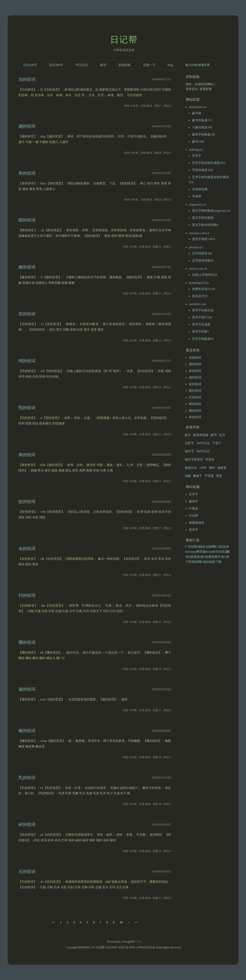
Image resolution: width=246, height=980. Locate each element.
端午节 (189, 451)
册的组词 (195, 364)
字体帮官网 (200, 189)
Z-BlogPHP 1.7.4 (131, 942)
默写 (214, 435)
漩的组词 (27, 689)
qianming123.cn (199, 283)
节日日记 (81, 65)
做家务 (222, 468)
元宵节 (189, 443)
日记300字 (56, 65)
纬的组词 (27, 361)
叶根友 (194, 508)
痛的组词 (195, 411)
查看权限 (206, 89)
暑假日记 (191, 468)
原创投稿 (125, 65)
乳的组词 (27, 778)
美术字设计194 (202, 317)
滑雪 (219, 476)
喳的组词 (195, 391)
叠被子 (198, 476)
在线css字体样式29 (205, 275)
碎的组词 (27, 824)
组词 (103, 65)
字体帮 (197, 196)
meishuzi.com (197, 304)
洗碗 (188, 476)
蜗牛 (212, 468)
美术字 (194, 530)
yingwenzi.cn (197, 204)
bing (170, 65)
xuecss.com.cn (198, 269)
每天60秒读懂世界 (198, 65)
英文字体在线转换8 (205, 225)
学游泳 (210, 459)
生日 (222, 435)
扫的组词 (27, 595)
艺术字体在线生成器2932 (209, 163)
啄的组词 (195, 404)
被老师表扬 (201, 435)
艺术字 (197, 156)
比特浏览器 (220, 552)
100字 (203, 468)
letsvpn (209, 552)
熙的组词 (27, 408)
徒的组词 (195, 384)
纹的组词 (27, 502)
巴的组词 (195, 397)
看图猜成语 (197, 523)
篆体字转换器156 (204, 134)
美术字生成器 (201, 324)
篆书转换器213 (202, 120)
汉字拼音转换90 (203, 260)
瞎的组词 (27, 220)
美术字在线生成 (203, 310)
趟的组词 (27, 126)
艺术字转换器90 (203, 339)
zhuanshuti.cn (197, 107)
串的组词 (195, 417)
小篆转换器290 (202, 127)
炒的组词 (195, 371)
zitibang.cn (196, 150)
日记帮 (124, 40)
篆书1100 (198, 142)
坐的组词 (195, 358)
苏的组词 (27, 314)
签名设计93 (200, 296)
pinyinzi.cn (196, 247)
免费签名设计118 (203, 289)
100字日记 (203, 443)
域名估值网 (207, 547)
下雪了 (217, 443)
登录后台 (192, 89)
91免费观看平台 (213, 557)
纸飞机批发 (221, 547)
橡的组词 (27, 731)
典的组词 (27, 455)
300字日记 (203, 451)
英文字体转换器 (203, 218)
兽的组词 (27, 173)
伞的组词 (27, 549)
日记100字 (30, 65)
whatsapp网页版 (195, 552)
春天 (188, 435)
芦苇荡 (209, 476)
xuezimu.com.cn (199, 233)
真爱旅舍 (197, 557)
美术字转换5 (200, 331)
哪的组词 (27, 642)
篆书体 (197, 113)
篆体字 (194, 501)
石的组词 (27, 871)
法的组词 (27, 79)
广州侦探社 (192, 547)
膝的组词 (27, 267)
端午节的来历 (194, 459)
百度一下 (149, 65)
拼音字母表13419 (204, 239)
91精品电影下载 (211, 562)
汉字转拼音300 (202, 253)
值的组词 (195, 377)
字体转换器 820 (202, 170)
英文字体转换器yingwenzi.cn (211, 211)
